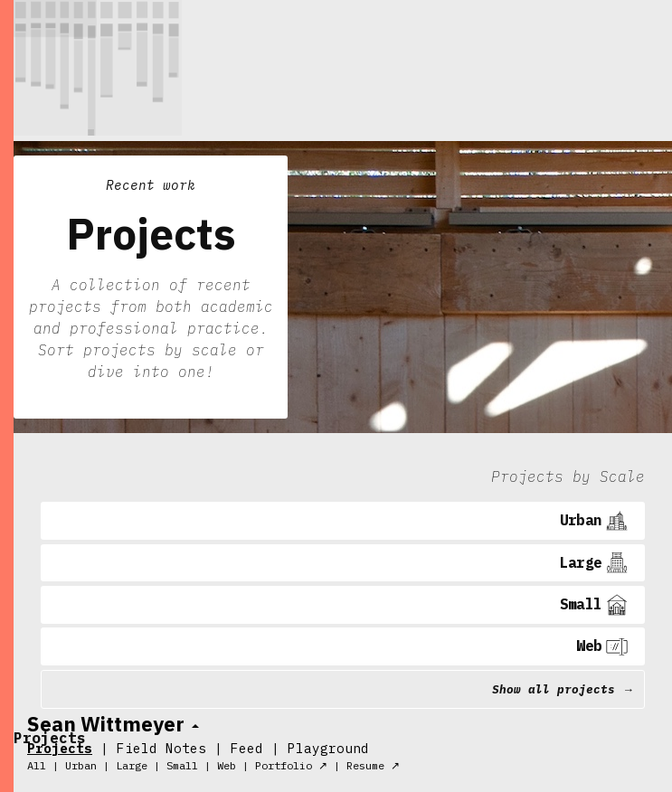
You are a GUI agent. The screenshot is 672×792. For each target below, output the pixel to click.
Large (132, 765)
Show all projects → (563, 689)
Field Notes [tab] (161, 748)
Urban (81, 765)
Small (182, 765)
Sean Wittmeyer (106, 724)
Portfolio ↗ (291, 765)
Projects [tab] (60, 748)
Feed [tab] (247, 748)
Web (227, 765)
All (37, 765)
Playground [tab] (328, 748)
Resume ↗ (373, 765)
